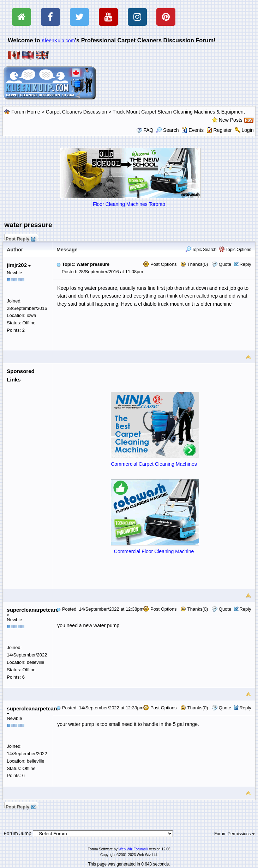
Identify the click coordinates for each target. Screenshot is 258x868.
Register (223, 130)
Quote (225, 264)
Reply (245, 264)
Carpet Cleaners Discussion (77, 112)
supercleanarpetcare (33, 612)
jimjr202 (19, 265)
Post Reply (20, 238)
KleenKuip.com (58, 41)
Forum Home (26, 112)
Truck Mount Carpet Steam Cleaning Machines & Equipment (179, 112)
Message (67, 250)
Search (167, 130)
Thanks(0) (194, 264)
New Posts (231, 120)
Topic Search (201, 250)
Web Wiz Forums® (133, 849)
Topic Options (235, 250)
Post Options (160, 264)
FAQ (148, 130)
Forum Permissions (234, 834)
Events (193, 130)
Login (247, 130)
